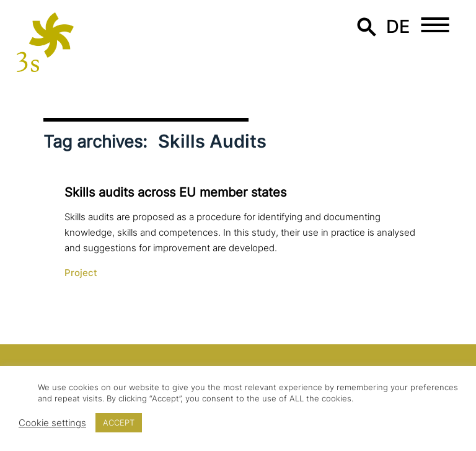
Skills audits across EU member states (175, 192)
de (398, 26)
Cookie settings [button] (52, 423)
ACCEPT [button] (119, 422)
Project (81, 273)
